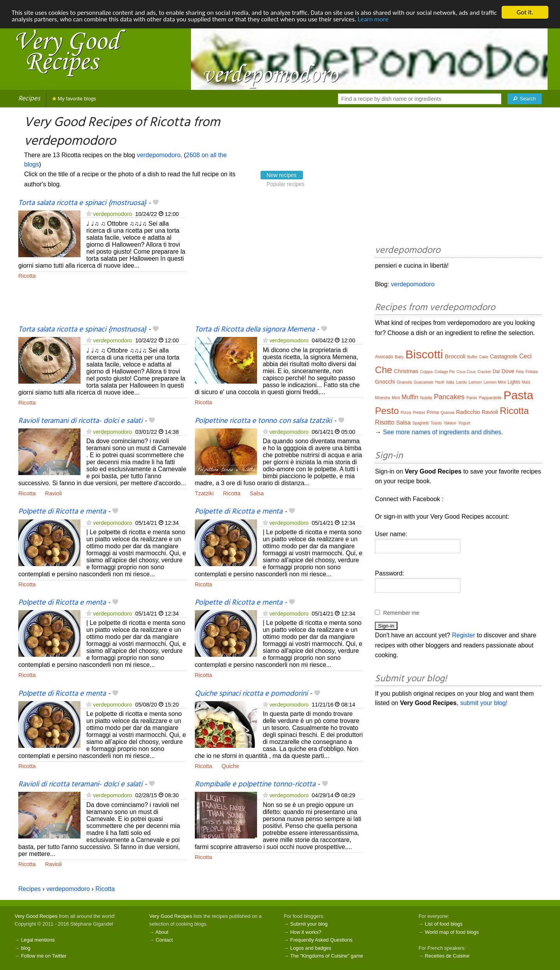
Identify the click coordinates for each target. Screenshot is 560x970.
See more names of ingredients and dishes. (443, 432)
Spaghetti (421, 423)
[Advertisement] (279, 261)
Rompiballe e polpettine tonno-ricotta (255, 784)
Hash (440, 382)
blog (26, 948)
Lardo (462, 382)
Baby (399, 357)
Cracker (484, 372)
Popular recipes (286, 184)
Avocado (384, 357)
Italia (450, 382)
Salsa (257, 493)
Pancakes (449, 397)
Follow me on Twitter (44, 956)
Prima (433, 412)
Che (383, 370)
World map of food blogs (452, 932)
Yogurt (464, 423)
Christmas (406, 371)
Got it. (525, 12)
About (162, 932)
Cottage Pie (444, 372)
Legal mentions (38, 940)
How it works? (306, 932)
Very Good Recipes (36, 916)
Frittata (531, 372)
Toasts (436, 423)
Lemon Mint (494, 382)
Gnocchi (385, 382)
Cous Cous (466, 372)
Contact (164, 940)
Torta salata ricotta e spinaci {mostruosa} (82, 203)
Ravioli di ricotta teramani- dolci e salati (80, 784)
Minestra (382, 398)
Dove (508, 371)
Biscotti (424, 354)
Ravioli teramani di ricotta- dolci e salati (80, 421)
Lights (514, 382)
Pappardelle (491, 398)
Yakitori (450, 423)
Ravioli (53, 493)
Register (464, 635)
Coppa (426, 372)
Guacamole (424, 382)
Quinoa (447, 412)
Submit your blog (309, 924)
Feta (520, 372)
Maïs (526, 382)
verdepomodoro (159, 155)
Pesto (387, 411)
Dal (496, 372)
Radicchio (468, 412)
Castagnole (504, 356)
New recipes (282, 175)
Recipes (29, 99)
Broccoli (455, 356)
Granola (404, 382)
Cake (484, 357)
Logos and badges (311, 948)
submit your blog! (484, 703)
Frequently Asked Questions (321, 940)
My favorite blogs (74, 99)
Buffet (472, 357)
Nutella (426, 398)
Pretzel (419, 413)
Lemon (475, 382)
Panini (472, 398)
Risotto (385, 422)
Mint (396, 398)
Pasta (519, 395)
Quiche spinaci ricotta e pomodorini (251, 694)
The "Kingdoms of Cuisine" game (327, 956)
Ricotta (27, 276)
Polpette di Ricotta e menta (62, 512)
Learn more (373, 19)
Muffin (410, 397)
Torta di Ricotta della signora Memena (255, 330)
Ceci (525, 356)
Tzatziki (204, 493)
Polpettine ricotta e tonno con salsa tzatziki (263, 421)
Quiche (230, 766)
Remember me (401, 613)
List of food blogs (444, 924)
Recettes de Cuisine (447, 956)
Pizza (406, 412)
